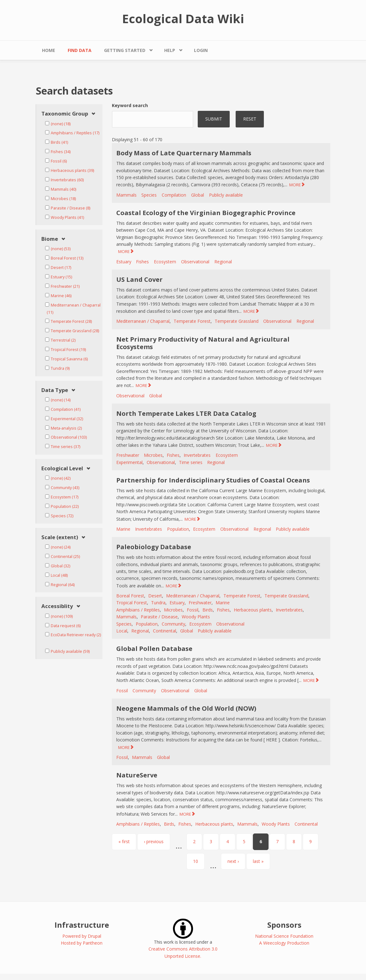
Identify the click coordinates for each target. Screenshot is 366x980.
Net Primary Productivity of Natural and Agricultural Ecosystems (203, 343)
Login (201, 50)
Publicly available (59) (70, 651)
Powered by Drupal (82, 936)
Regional (223, 262)
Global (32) (60, 566)
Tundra (158, 603)
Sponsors (284, 925)
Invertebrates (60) (67, 180)
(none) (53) (61, 249)
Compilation (174, 195)
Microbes (153, 455)
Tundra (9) (60, 368)
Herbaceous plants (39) (72, 170)
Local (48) (59, 575)
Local (122, 631)
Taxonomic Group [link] (65, 114)
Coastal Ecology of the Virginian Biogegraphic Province (206, 213)
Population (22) (65, 506)
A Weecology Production (284, 943)
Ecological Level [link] (62, 469)
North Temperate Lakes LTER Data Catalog (186, 413)
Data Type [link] (55, 390)
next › (233, 861)
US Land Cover (139, 279)
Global (198, 195)
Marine (123, 529)
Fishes (142, 262)
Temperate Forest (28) (71, 321)
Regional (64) (63, 585)
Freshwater (128, 455)
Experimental (129, 462)
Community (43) (65, 488)
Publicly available (226, 195)
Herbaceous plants (253, 610)
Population (178, 529)
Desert (155, 596)
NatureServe (137, 775)
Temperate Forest (192, 321)
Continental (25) (65, 557)
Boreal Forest (130, 596)
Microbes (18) (63, 199)
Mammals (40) (63, 189)
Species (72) (62, 516)
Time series (191, 462)
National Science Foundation (284, 936)
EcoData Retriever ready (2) (76, 635)
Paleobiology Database (154, 547)
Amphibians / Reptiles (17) (75, 133)
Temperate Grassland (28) (75, 331)
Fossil (193, 610)
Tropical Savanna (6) (69, 359)
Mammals (126, 195)
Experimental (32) (67, 419)
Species (149, 195)
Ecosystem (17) (65, 497)
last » (258, 861)
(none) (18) (61, 124)
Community (173, 624)
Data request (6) (66, 626)
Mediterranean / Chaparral (143, 321)
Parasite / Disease (159, 617)
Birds (208, 610)
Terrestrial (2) (63, 340)
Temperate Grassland (237, 321)
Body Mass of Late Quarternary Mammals (184, 153)
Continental (165, 631)
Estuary (124, 262)
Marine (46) (61, 296)
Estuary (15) (61, 277)
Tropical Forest (132, 603)
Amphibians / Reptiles (138, 610)
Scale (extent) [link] (60, 537)
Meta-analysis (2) (66, 428)
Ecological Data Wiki (183, 18)
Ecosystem (165, 262)
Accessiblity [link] (57, 606)
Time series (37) (65, 447)
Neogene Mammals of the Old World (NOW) (186, 708)
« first (124, 841)
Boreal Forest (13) (67, 258)
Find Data (80, 50)
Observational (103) (69, 437)
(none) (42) (61, 478)
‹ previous (154, 841)
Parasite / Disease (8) (71, 208)
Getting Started (125, 50)
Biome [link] (50, 239)
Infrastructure (82, 925)
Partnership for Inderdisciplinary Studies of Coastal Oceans (213, 480)
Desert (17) (61, 268)
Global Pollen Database (154, 649)
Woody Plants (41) (67, 217)
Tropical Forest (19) (68, 350)
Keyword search (130, 105)
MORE (295, 185)
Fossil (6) (59, 161)
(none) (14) (61, 400)
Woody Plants (196, 617)
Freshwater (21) (65, 286)
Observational (195, 262)
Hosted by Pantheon (82, 943)
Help (170, 50)
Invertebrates (197, 455)
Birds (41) (59, 142)
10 (196, 861)
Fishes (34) (61, 152)
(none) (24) (61, 547)
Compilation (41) (66, 409)
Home (49, 50)
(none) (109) (62, 616)
